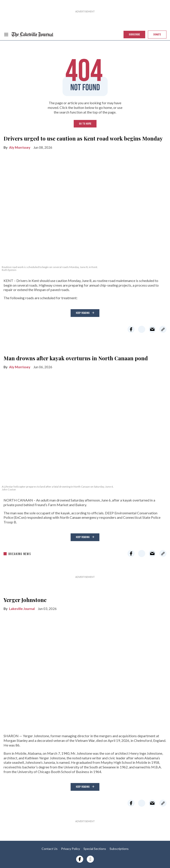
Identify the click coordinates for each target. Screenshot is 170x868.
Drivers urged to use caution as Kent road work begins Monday (83, 138)
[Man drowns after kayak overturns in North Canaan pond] (85, 428)
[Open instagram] (90, 859)
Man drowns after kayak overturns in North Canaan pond (76, 358)
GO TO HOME (85, 124)
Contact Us (50, 849)
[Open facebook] (80, 859)
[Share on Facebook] (131, 329)
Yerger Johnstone (25, 600)
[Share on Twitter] (142, 329)
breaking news (20, 554)
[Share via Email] (152, 329)
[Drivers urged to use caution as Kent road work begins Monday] (85, 208)
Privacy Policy (71, 849)
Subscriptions (119, 849)
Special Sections (95, 849)
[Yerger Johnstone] (85, 669)
